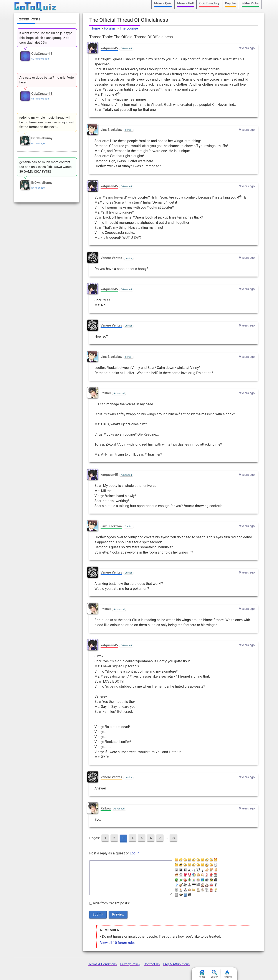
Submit (98, 914)
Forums (110, 28)
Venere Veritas (111, 258)
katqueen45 (109, 48)
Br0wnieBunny (42, 138)
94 (173, 838)
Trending (227, 974)
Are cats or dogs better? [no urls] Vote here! (47, 80)
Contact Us (152, 964)
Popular (231, 3)
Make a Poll (185, 3)
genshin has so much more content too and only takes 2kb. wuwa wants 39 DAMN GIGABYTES (46, 167)
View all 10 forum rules (118, 943)
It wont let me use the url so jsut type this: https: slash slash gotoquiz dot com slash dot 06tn (46, 38)
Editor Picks (250, 3)
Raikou (106, 393)
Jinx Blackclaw (111, 130)
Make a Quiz (163, 3)
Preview (118, 914)
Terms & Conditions (103, 964)
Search (214, 974)
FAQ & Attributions (176, 964)
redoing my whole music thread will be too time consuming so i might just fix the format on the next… (47, 122)
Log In (135, 853)
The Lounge (129, 28)
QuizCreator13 (42, 54)
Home (95, 28)
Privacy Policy (130, 964)
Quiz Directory (209, 3)
